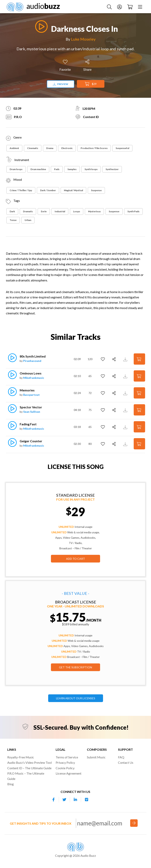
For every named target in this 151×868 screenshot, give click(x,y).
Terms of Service (67, 757)
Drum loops (16, 169)
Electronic (67, 148)
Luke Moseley (83, 39)
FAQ (121, 757)
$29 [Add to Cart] (91, 84)
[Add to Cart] (139, 359)
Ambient (14, 148)
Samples (72, 169)
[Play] (40, 27)
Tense (13, 220)
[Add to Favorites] (65, 66)
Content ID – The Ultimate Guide (29, 768)
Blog (11, 784)
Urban (28, 220)
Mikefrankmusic (34, 378)
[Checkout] (130, 7)
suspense (114, 211)
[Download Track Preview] (126, 359)
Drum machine (38, 169)
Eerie (44, 211)
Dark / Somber (48, 190)
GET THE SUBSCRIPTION (75, 667)
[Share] (87, 66)
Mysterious (94, 211)
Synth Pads (133, 211)
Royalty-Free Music (21, 757)
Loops (77, 211)
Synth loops (91, 169)
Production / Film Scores (94, 148)
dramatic (28, 211)
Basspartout (31, 395)
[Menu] (141, 7)
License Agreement (69, 773)
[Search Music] (110, 7)
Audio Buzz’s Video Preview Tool (29, 762)
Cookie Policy (65, 768)
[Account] (120, 7)
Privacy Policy (65, 762)
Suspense (96, 190)
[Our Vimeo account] (87, 800)
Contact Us (126, 762)
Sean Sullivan (32, 412)
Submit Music (96, 757)
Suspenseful (122, 148)
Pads (57, 169)
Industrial (60, 211)
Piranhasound (32, 361)
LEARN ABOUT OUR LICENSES (76, 698)
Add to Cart (75, 559)
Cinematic (33, 148)
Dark (12, 211)
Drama (50, 148)
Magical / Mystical (73, 190)
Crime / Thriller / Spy (21, 190)
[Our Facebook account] (53, 800)
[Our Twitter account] (64, 800)
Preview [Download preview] (61, 84)
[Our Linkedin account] (75, 800)
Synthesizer (112, 169)
